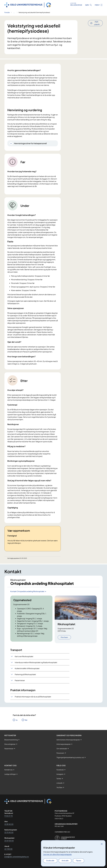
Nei (26, 720)
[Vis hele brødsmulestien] (14, 12)
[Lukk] (102, 844)
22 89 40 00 (9, 824)
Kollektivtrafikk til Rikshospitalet (27, 668)
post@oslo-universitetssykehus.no (17, 857)
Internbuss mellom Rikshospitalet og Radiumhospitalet (36, 662)
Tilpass (79, 860)
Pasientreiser (20, 680)
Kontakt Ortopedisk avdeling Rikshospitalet (27, 591)
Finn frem (64, 637)
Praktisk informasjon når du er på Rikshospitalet (33, 697)
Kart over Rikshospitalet (24, 656)
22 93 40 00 (9, 832)
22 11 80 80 (8, 849)
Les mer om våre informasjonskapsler (57, 854)
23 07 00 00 (9, 841)
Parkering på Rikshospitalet (25, 674)
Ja (17, 720)
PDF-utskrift (97, 23)
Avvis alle (65, 860)
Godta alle (50, 860)
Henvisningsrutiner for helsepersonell (30, 143)
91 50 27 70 (9, 816)
